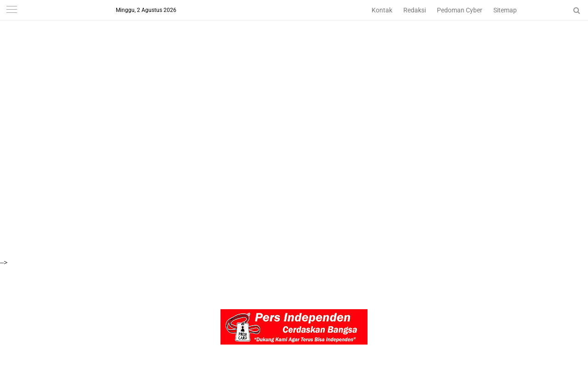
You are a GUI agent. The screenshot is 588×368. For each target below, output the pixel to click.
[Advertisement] (276, 64)
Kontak (382, 10)
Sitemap (505, 10)
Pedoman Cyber (460, 10)
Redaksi (415, 10)
